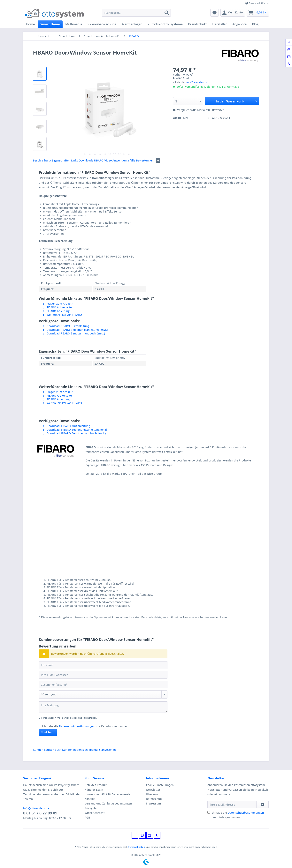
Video (108, 160)
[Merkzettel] (215, 13)
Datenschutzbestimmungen (77, 726)
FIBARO (99, 160)
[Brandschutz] (197, 24)
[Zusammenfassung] (103, 685)
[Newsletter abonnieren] (262, 804)
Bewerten (216, 110)
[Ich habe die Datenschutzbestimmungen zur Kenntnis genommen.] (40, 726)
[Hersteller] (220, 24)
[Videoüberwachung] (102, 24)
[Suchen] (167, 13)
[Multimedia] (74, 24)
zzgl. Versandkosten (197, 82)
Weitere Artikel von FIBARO (62, 315)
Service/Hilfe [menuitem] (256, 3)
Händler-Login (94, 790)
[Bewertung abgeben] (103, 694)
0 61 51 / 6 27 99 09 (40, 813)
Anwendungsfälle (124, 160)
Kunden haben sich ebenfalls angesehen (89, 750)
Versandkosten (137, 847)
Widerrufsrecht (95, 813)
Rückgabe (91, 808)
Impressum (153, 803)
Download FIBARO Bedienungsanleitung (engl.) (75, 330)
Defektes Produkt (96, 785)
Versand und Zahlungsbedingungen (108, 803)
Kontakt (90, 799)
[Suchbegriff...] (136, 13)
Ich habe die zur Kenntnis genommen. (86, 726)
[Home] (30, 24)
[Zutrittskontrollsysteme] (165, 24)
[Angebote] (239, 24)
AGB (87, 817)
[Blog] (255, 24)
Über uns (152, 794)
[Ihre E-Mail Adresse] (232, 804)
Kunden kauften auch (47, 750)
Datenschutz (154, 799)
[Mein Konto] (233, 13)
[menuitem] (136, 15)
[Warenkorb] (258, 13)
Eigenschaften (61, 160)
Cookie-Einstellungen (160, 785)
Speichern (48, 732)
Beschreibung (42, 160)
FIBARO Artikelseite (57, 307)
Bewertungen (148, 160)
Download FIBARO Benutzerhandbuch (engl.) (74, 333)
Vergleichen (183, 110)
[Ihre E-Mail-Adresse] (103, 675)
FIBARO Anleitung (56, 311)
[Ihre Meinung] (103, 707)
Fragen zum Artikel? (58, 304)
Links (75, 160)
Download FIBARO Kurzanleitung (66, 326)
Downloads (86, 160)
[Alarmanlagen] (132, 24)
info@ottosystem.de (36, 808)
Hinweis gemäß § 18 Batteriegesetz (107, 794)
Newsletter (153, 790)
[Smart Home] (50, 24)
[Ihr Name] (103, 665)
